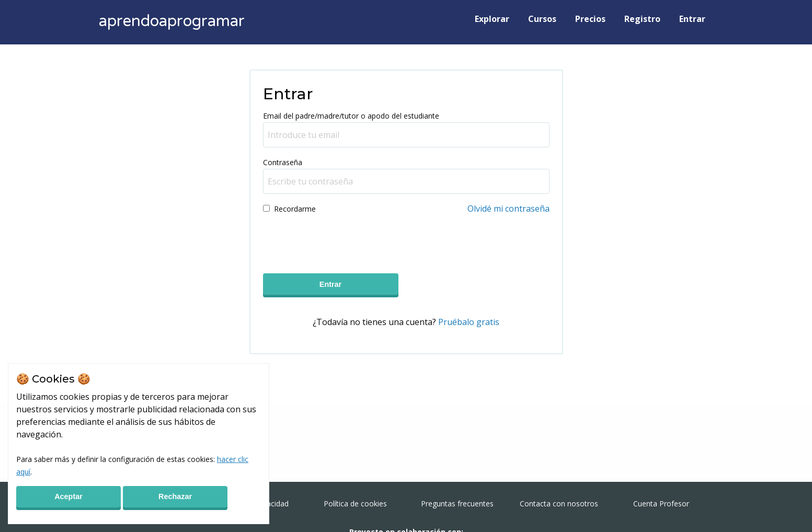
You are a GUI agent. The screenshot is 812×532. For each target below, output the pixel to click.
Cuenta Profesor (661, 504)
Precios (590, 19)
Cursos (542, 19)
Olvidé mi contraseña (508, 209)
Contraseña (283, 162)
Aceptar (68, 496)
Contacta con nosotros (559, 504)
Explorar (492, 19)
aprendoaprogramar (172, 21)
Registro (642, 19)
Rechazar (175, 496)
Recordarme (295, 209)
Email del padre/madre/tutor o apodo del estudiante (351, 116)
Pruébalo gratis (469, 322)
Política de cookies (355, 504)
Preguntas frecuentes (457, 504)
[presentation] (342, 240)
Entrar (692, 19)
